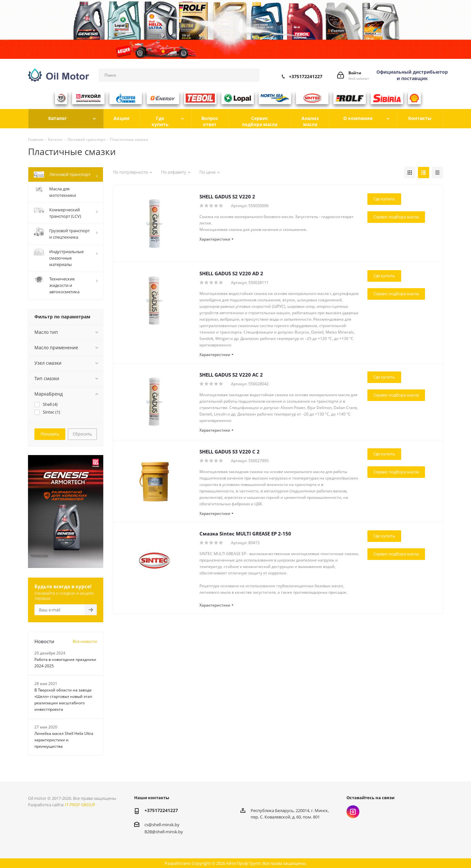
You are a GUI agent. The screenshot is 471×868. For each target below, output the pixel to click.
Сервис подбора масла (396, 217)
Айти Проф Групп (243, 863)
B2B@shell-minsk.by (164, 831)
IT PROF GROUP (80, 805)
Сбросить (82, 434)
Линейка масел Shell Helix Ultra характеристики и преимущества (64, 740)
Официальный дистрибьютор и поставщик (412, 75)
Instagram (353, 812)
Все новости (85, 641)
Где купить (384, 199)
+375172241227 (306, 76)
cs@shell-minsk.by (162, 825)
